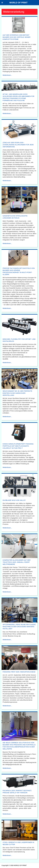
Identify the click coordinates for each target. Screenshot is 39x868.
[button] (2, 3)
